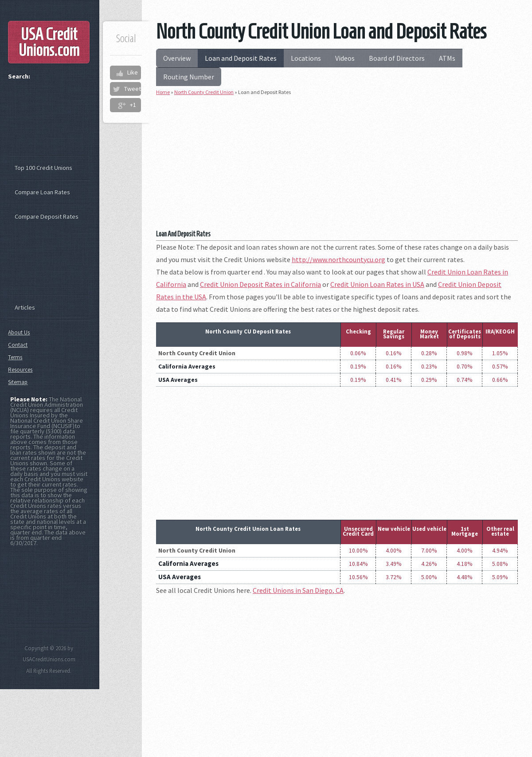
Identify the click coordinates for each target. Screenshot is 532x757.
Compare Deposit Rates (47, 216)
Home (163, 92)
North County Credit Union (204, 92)
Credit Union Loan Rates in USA (377, 284)
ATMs (447, 58)
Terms (15, 357)
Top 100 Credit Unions (43, 168)
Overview (177, 58)
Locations (306, 58)
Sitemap (18, 382)
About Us (19, 332)
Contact (18, 345)
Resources (20, 370)
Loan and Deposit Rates (241, 58)
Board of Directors (397, 58)
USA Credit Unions (49, 42)
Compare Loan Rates (42, 192)
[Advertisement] (337, 166)
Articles (25, 307)
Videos (345, 58)
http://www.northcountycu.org (338, 259)
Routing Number (189, 77)
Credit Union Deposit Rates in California (260, 284)
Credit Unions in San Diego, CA (298, 590)
